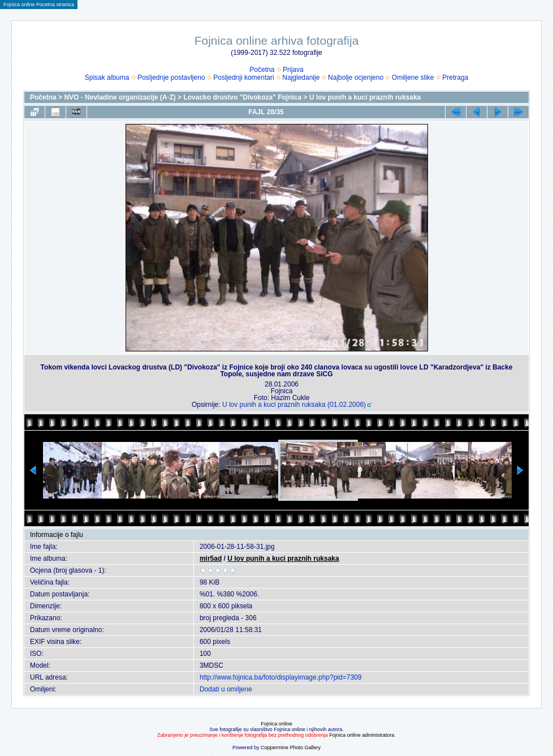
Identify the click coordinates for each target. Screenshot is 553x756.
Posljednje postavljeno (171, 78)
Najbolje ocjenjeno (356, 78)
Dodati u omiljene (226, 689)
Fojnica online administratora (362, 735)
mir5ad (211, 559)
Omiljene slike (413, 78)
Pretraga (455, 78)
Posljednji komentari (243, 78)
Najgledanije (301, 78)
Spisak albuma (107, 78)
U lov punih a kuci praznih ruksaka (365, 97)
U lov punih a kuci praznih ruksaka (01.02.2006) (294, 405)
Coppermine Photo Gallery (291, 748)
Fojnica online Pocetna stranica (39, 5)
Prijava (293, 70)
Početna (262, 70)
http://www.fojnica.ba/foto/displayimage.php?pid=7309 (281, 677)
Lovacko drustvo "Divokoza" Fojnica (242, 97)
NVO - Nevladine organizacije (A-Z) (120, 97)
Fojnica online (276, 724)
